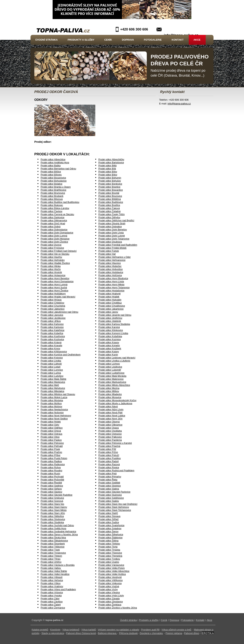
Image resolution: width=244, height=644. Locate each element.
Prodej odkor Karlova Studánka (114, 324)
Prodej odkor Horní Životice (54, 291)
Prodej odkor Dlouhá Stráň (112, 224)
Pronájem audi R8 (150, 630)
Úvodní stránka (47, 40)
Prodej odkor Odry (50, 425)
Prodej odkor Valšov (51, 568)
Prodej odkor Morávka (52, 400)
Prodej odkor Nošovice (52, 413)
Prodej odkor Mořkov (51, 403)
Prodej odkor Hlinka (51, 266)
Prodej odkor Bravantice (111, 190)
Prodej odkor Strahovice (53, 519)
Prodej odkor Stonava (109, 516)
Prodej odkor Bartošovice (111, 163)
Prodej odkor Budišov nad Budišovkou (60, 202)
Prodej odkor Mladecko (110, 394)
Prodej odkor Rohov (51, 468)
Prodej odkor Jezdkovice (53, 318)
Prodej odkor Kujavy (109, 352)
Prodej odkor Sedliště (109, 483)
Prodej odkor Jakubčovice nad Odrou (59, 312)
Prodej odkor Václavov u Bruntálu (58, 565)
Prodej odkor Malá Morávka (112, 376)
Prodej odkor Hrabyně (110, 294)
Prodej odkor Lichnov (109, 364)
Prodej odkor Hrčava (51, 300)
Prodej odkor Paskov (51, 440)
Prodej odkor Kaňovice (52, 324)
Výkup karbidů (89, 630)
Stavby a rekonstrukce (53, 633)
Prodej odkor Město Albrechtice (114, 385)
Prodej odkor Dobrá (51, 227)
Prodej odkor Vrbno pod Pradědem (58, 589)
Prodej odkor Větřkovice (110, 580)
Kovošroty (55, 630)
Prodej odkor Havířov (51, 257)
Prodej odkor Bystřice (109, 205)
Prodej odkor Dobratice (110, 227)
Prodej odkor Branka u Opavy (56, 187)
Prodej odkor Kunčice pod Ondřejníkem (61, 355)
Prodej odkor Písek (50, 449)
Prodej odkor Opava (109, 428)
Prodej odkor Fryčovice (52, 248)
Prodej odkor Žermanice (53, 608)
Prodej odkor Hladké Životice (55, 263)
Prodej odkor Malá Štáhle (53, 379)
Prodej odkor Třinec (51, 559)
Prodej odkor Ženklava (110, 605)
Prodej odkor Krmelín (109, 346)
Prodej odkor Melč (50, 385)
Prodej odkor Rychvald (52, 477)
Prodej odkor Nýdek (51, 422)
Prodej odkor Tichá (108, 547)
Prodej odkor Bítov (108, 175)
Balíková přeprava (107, 633)
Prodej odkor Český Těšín (112, 214)
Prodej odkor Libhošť (51, 364)
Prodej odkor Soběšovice (111, 498)
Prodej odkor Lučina (51, 373)
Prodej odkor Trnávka (109, 550)
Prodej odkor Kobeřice (52, 333)
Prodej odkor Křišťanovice (54, 352)
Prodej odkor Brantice (109, 187)
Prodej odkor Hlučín (51, 269)
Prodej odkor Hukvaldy (110, 300)
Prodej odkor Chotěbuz (110, 303)
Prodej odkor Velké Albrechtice (114, 571)
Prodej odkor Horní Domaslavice (57, 281)
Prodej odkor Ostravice (110, 434)
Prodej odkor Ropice (109, 468)
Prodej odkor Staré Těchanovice (115, 510)
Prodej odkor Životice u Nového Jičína (118, 608)
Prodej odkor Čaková (109, 208)
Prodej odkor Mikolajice (52, 391)
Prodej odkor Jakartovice (111, 309)
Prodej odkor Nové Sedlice (54, 419)
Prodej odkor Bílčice (51, 172)
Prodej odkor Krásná (51, 342)
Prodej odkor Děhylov (109, 217)
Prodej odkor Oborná (109, 422)
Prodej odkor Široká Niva (53, 538)
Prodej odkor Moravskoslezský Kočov (117, 400)
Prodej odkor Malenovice (111, 379)
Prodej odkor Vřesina (109, 593)
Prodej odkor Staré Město (54, 510)
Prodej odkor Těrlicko (109, 544)
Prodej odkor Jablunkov (53, 309)
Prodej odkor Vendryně (110, 577)
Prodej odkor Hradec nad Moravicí (58, 297)
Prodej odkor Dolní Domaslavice (57, 233)
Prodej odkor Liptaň (51, 367)
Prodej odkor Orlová (51, 431)
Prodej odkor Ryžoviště (52, 480)
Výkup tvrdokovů (71, 630)
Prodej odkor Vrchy (108, 589)
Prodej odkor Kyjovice (52, 358)
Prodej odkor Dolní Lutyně (112, 236)
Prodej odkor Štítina (108, 541)
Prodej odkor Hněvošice (110, 269)
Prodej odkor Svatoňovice (111, 525)
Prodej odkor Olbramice (110, 425)
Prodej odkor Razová (109, 464)
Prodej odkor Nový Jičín (110, 419)
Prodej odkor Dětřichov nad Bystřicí (116, 221)
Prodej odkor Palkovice (110, 437)
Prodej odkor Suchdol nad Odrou (57, 525)
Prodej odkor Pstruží (109, 455)
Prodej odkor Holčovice (110, 275)
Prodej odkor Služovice (110, 495)
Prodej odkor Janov (108, 312)
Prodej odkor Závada (109, 599)
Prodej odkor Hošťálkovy (53, 294)
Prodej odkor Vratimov (52, 586)
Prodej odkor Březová (52, 199)
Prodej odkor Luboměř (110, 370)
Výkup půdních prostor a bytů (176, 630)
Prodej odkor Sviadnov (110, 529)
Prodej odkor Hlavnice (110, 263)
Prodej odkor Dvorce (51, 245)
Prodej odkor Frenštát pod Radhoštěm (118, 245)
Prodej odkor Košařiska (110, 336)
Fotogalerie (153, 40)
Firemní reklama (174, 633)
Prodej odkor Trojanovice (53, 553)
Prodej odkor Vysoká (51, 596)
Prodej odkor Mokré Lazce (54, 397)
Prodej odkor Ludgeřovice (111, 373)
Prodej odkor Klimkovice (111, 330)
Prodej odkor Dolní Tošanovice (114, 239)
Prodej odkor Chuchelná (53, 306)
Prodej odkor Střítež (108, 519)
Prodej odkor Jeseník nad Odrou (115, 315)
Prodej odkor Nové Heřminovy (56, 416)
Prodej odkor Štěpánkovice (54, 541)
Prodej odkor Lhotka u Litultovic (114, 361)
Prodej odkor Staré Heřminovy (114, 507)
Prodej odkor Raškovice (53, 464)
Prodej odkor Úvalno (109, 562)
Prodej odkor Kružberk (110, 349)
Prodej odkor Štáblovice (110, 538)
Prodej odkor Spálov (109, 501)
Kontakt (178, 40)
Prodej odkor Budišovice (111, 202)
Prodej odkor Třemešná (110, 556)
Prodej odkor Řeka (108, 480)
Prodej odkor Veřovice (52, 580)
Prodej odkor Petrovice (52, 443)
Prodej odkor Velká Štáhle (54, 571)
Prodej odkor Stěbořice (52, 516)
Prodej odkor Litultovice (110, 367)
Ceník (108, 40)
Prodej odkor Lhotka (51, 361)
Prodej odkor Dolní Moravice (55, 239)
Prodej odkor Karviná (109, 327)
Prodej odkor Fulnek (109, 251)
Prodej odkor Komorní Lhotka (113, 333)
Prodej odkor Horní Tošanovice (114, 288)
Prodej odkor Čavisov (51, 211)
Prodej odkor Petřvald (52, 446)
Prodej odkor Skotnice (110, 486)
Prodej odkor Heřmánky (53, 260)
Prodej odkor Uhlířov (51, 562)
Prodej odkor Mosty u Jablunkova (115, 403)
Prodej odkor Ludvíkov (52, 376)
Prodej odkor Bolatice (51, 184)
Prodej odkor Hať (107, 254)
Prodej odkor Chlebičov (52, 303)
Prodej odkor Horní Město (111, 285)
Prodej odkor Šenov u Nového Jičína (59, 535)
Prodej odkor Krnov (50, 349)
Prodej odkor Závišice (52, 602)
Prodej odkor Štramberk (53, 544)
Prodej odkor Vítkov (51, 583)
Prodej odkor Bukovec (52, 205)
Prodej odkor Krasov (109, 342)
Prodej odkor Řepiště (51, 483)
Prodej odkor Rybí (108, 474)
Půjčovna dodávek (128, 633)
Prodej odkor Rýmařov (110, 477)
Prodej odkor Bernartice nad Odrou (58, 169)
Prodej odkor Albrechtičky (111, 160)
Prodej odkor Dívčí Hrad (53, 224)
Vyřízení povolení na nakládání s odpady (119, 630)
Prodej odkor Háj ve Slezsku (55, 254)
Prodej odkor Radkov (51, 461)
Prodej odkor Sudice (109, 522)
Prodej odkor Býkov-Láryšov (55, 208)
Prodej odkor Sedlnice (52, 486)
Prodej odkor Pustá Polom (54, 458)
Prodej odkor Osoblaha (110, 431)
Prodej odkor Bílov (108, 172)
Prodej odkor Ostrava (51, 434)
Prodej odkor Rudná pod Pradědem (116, 471)
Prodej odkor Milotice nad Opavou (58, 394)
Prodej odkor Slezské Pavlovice (114, 492)
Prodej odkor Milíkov (109, 391)
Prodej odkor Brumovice (53, 193)
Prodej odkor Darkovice (53, 217)
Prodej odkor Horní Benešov (55, 278)
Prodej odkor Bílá (107, 169)
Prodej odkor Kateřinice (53, 330)
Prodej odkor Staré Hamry (54, 507)
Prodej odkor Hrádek (109, 297)
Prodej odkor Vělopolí (52, 577)
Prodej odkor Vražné (109, 586)
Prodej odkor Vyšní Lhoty (111, 596)
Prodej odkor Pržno (108, 452)
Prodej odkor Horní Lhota (111, 281)
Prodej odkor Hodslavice (111, 272)
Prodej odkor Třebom (51, 556)
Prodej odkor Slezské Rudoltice (57, 495)
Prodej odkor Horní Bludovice (113, 278)
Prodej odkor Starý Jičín (53, 513)
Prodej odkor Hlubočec (110, 266)
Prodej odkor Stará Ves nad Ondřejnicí (118, 504)
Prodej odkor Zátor (50, 599)
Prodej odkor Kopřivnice (53, 336)
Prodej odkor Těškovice (53, 547)
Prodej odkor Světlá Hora (53, 529)
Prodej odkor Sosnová (52, 501)
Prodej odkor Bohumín (110, 178)
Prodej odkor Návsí (108, 407)
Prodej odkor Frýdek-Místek (112, 248)
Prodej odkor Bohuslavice (54, 181)
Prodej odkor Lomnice (52, 370)
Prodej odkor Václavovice (111, 565)
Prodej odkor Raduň (109, 461)
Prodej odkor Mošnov (51, 407)
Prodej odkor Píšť (107, 449)
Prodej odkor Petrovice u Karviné (115, 443)
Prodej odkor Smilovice (52, 498)
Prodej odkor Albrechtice (53, 160)
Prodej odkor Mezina (109, 388)
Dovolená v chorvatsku (151, 633)
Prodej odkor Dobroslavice (54, 230)
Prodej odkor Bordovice (110, 184)
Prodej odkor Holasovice (53, 275)
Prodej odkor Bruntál (109, 193)
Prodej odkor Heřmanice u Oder (114, 257)
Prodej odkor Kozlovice (52, 339)
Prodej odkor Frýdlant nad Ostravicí (59, 251)
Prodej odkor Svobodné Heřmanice (58, 532)
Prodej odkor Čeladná (109, 211)
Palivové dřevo (192, 633)
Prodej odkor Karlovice (52, 327)
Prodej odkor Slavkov (51, 492)
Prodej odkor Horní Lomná (54, 285)
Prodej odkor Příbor (51, 455)
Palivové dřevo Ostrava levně (81, 633)
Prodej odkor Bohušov (110, 181)
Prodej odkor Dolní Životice (54, 242)
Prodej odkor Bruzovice (110, 196)
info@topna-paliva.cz (179, 104)
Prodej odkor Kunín (108, 355)
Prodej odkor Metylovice (53, 388)
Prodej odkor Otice (50, 437)
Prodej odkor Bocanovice (53, 178)
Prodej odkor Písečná (109, 446)
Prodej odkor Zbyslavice (111, 602)
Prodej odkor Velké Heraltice (55, 574)
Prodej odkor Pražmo (51, 452)
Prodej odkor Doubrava (110, 242)
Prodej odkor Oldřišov (52, 428)
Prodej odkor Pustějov (110, 458)
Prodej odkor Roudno (51, 471)
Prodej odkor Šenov (108, 532)
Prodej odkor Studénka (52, 522)
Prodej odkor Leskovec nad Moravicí (117, 358)
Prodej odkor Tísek (50, 550)
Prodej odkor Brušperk (52, 196)
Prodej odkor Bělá (107, 166)
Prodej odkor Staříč (108, 513)
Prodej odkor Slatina (109, 489)
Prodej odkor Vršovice (52, 593)
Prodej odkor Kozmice (110, 339)
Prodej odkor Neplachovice (54, 410)
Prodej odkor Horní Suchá (54, 288)
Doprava (128, 40)
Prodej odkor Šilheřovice (111, 535)
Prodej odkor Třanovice (110, 553)
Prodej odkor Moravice (110, 397)
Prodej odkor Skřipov (51, 489)
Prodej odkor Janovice (52, 315)
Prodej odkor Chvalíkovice (112, 306)
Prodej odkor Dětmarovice (54, 221)
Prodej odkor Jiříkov (51, 321)
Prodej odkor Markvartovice (112, 382)
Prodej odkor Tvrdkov (109, 559)
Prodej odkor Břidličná (110, 199)
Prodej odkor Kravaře (51, 346)
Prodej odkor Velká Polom (112, 568)
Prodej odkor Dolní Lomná (54, 236)
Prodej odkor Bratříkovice (53, 190)
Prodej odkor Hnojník (51, 272)
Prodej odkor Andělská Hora (55, 163)
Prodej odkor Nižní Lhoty (111, 410)
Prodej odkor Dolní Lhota (111, 233)
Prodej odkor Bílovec (51, 175)
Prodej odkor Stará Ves (52, 504)
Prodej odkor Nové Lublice (112, 416)
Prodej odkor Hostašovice (111, 291)
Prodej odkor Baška (51, 166)
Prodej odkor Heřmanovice (112, 260)
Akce (197, 40)
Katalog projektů (40, 630)
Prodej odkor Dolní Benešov (113, 230)
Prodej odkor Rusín (50, 474)
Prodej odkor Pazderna (110, 440)
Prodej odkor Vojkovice (110, 583)
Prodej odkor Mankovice (53, 382)
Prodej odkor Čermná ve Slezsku (57, 214)
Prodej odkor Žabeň (51, 605)
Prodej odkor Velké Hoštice (112, 574)
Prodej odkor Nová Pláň (110, 413)
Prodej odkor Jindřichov (110, 318)
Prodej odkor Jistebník (110, 321)
